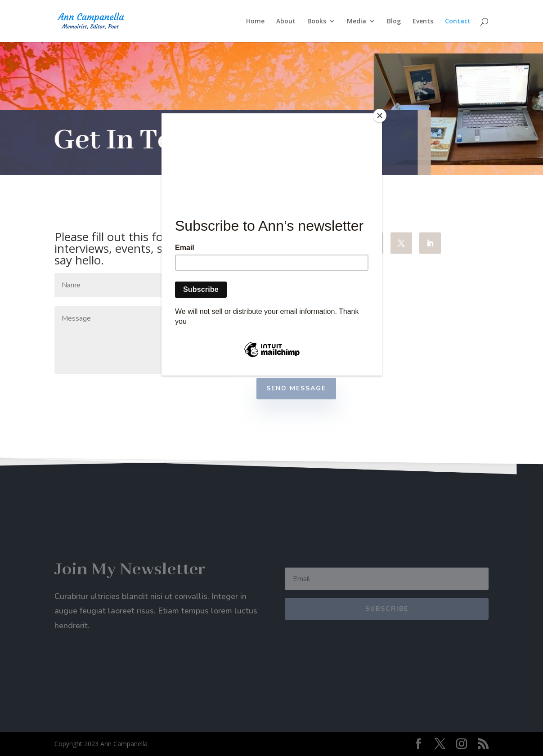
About (286, 22)
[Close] (380, 116)
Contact (458, 22)
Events (423, 22)
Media (357, 22)
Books (317, 22)
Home (255, 22)
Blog (394, 22)
